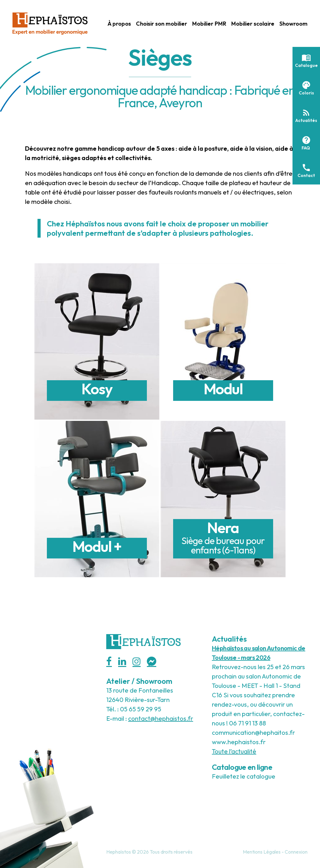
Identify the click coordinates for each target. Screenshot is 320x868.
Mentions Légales (262, 852)
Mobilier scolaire (253, 24)
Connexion (296, 852)
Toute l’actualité (234, 751)
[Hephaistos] (50, 23)
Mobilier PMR (209, 24)
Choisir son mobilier (162, 24)
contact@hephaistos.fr (161, 718)
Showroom (293, 24)
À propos (119, 24)
